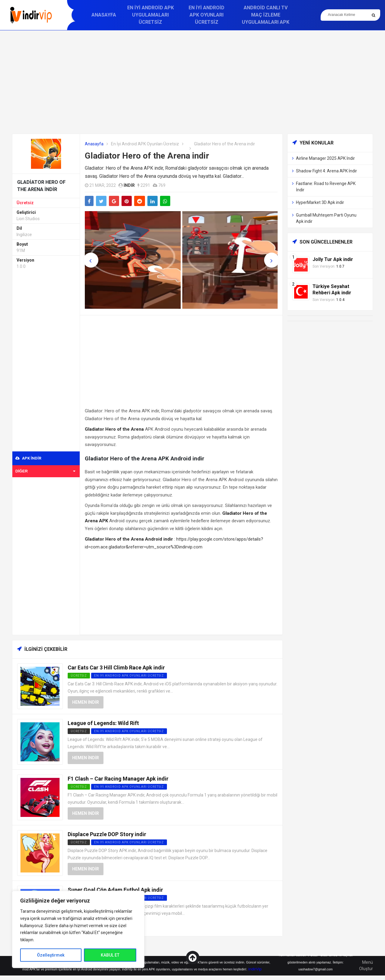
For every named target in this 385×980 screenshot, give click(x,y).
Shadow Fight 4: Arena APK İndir (326, 171)
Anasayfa (104, 15)
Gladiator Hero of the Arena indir (147, 156)
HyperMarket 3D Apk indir (320, 202)
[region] (78, 929)
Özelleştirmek (51, 955)
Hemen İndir (86, 702)
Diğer (45, 471)
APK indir (28, 458)
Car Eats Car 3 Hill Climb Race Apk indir (116, 667)
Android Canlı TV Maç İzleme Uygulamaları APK (266, 15)
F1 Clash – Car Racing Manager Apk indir (118, 779)
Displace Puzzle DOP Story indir (107, 834)
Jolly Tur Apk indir (333, 259)
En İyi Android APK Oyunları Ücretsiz (206, 15)
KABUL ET (110, 955)
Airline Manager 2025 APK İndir (325, 158)
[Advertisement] (192, 82)
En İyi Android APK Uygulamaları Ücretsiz (151, 15)
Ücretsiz (25, 203)
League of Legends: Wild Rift (103, 723)
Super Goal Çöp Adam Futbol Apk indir (115, 890)
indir (129, 185)
